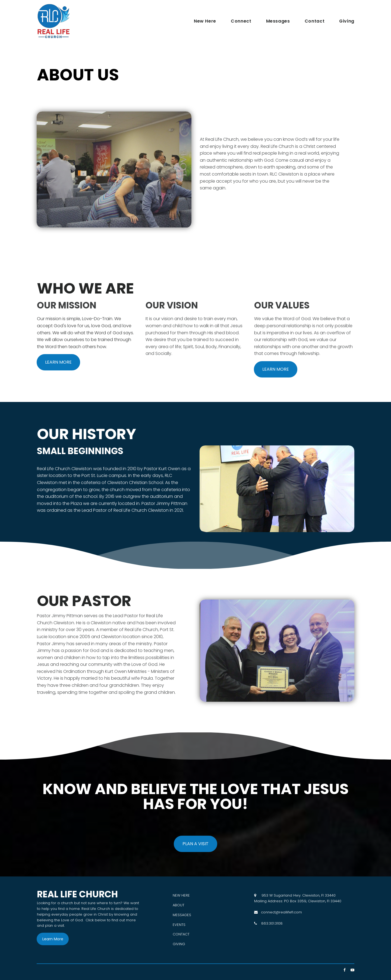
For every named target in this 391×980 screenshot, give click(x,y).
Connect (241, 21)
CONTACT (181, 934)
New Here (205, 21)
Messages (278, 21)
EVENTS (179, 925)
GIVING (179, 944)
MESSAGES (182, 915)
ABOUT (179, 905)
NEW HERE (181, 895)
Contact (315, 21)
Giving (347, 21)
